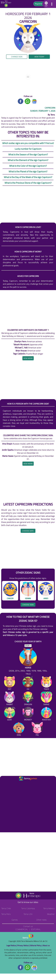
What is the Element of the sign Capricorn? (28, 160)
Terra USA (28, 914)
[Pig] (37, 730)
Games (15, 920)
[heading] (28, 358)
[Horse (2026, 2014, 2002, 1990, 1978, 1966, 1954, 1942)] (28, 662)
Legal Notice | (12, 945)
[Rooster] (46, 714)
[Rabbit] (10, 699)
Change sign (17, 57)
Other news (41, 920)
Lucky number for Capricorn (28, 149)
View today (39, 57)
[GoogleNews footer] (34, 967)
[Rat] (10, 684)
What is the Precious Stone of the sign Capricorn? (28, 183)
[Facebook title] (21, 101)
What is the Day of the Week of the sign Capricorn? (28, 177)
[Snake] (46, 699)
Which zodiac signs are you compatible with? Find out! (28, 143)
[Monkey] (28, 714)
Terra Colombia (28, 908)
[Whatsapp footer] (28, 967)
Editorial (36, 929)
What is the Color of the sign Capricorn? (28, 166)
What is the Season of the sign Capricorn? (28, 154)
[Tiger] (46, 684)
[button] (46, 4)
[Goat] (10, 714)
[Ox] (28, 684)
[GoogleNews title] (34, 101)
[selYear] (28, 646)
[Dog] (19, 730)
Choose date (28, 531)
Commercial (22, 929)
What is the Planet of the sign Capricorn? (28, 171)
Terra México (49, 908)
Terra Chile (6, 908)
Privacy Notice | (24, 945)
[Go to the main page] (7, 4)
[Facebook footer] (21, 967)
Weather (51, 914)
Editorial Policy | (36, 945)
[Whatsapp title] (28, 101)
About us (46, 945)
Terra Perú (6, 914)
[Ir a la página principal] (4, 784)
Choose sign (28, 605)
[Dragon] (28, 699)
